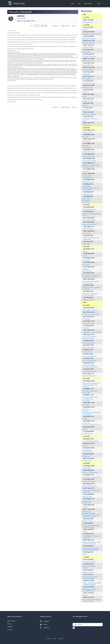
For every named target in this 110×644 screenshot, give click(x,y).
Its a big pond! (87, 141)
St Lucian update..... (88, 271)
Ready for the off (87, 434)
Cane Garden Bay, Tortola (89, 220)
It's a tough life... (87, 260)
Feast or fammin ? (88, 352)
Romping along (87, 79)
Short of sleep (87, 393)
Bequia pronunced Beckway (90, 294)
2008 (84, 302)
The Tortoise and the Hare (90, 114)
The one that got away (89, 323)
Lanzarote (86, 446)
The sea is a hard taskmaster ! (91, 473)
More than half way (88, 132)
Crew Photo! (86, 146)
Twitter (44, 624)
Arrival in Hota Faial (88, 101)
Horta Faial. (86, 92)
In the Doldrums (87, 176)
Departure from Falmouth (89, 562)
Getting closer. (87, 319)
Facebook (45, 628)
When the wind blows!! (89, 338)
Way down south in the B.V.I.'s (91, 224)
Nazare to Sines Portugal (89, 481)
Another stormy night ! (89, 347)
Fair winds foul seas (88, 70)
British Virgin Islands (88, 229)
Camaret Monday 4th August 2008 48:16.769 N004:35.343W (92, 543)
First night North (87, 186)
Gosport (85, 30)
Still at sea (86, 105)
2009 (84, 15)
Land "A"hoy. (86, 110)
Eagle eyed (86, 328)
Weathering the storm (89, 61)
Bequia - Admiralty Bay (89, 295)
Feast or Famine (87, 147)
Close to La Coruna (88, 521)
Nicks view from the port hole (90, 367)
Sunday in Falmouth (88, 47)
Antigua (85, 251)
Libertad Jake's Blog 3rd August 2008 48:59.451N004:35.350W (91, 549)
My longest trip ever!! (88, 399)
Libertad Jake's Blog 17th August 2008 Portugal (91, 491)
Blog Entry (86, 595)
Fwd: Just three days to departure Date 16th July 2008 (92, 600)
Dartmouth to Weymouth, (89, 39)
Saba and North (87, 233)
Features (10, 627)
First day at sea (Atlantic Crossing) (92, 425)
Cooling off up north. (88, 178)
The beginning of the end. (90, 209)
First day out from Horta (89, 83)
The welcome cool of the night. (91, 314)
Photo (85, 97)
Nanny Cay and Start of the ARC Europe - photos (91, 189)
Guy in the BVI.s (87, 199)
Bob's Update (87, 512)
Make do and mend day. (89, 376)
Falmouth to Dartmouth (89, 43)
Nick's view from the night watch (91, 383)
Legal (55, 639)
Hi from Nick (86, 409)
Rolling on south (87, 503)
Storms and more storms (89, 356)
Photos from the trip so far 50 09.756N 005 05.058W (91, 578)
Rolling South (87, 456)
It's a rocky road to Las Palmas (91, 441)
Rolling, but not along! (89, 343)
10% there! (86, 411)
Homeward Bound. (88, 194)
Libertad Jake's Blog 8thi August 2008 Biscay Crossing (91, 526)
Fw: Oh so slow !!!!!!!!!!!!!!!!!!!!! (90, 337)
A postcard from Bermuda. (90, 161)
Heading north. (87, 74)
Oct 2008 (86, 436)
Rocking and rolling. (88, 65)
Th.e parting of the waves (90, 56)
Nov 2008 (86, 378)
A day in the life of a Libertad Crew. (92, 332)
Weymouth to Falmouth (89, 572)
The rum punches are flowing (90, 310)
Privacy (49, 639)
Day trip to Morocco (88, 452)
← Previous (54, 26)
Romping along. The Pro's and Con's (91, 120)
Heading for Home (88, 88)
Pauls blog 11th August (89, 513)
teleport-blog (16, 4)
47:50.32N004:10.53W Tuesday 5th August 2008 (92, 537)
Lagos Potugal (87, 468)
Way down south (87, 450)
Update (85, 554)
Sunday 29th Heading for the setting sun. (90, 386)
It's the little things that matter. (91, 391)
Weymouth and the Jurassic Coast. (92, 34)
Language (61, 639)
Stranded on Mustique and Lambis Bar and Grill (92, 288)
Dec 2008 (86, 305)
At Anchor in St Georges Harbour (91, 165)
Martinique (86, 269)
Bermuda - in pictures (89, 167)
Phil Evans (86, 507)
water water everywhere (89, 365)
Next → (75, 26)
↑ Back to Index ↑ (65, 26)
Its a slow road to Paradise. (90, 371)
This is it (85, 429)
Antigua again (87, 244)
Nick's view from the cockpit (90, 397)
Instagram (45, 621)
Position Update (87, 501)
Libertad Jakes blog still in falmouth (90, 567)
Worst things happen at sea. (90, 361)
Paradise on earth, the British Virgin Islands (92, 215)
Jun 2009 (86, 25)
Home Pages (11, 621)
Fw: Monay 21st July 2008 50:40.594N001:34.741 (90, 590)
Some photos (87, 200)
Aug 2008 (86, 463)
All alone (85, 419)
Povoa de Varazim (88, 497)
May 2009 (86, 128)
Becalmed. (86, 137)
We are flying (86, 400)
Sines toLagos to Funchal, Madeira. (92, 477)
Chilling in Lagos (87, 461)
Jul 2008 (86, 557)
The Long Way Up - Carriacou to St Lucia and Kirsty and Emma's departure (92, 276)
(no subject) (86, 265)
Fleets (79, 4)
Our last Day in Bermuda (89, 156)
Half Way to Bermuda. (89, 182)
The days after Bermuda (89, 152)
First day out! (86, 423)
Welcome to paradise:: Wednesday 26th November (92, 413)
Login (99, 3)
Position (85, 532)
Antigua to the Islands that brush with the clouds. (91, 239)
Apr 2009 (86, 205)
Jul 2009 (86, 17)
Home (73, 4)
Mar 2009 (86, 247)
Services (10, 630)
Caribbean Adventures (89, 300)
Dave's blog (86, 405)
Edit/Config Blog (88, 4)
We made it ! (86, 171)
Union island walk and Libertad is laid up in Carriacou (91, 282)
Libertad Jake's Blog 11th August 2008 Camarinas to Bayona (91, 516)
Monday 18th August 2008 (90, 486)
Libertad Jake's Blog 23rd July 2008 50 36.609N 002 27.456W (92, 584)
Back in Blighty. (87, 52)
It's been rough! (87, 125)
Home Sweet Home (88, 22)
